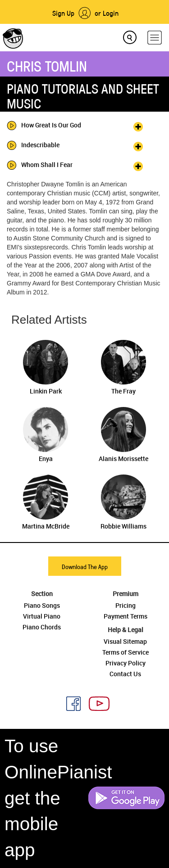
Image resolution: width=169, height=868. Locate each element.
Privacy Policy (126, 663)
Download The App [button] (85, 567)
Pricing (126, 605)
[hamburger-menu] (155, 38)
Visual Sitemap (125, 641)
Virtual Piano (42, 616)
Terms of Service (126, 652)
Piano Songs (42, 605)
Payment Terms (126, 616)
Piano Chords (42, 627)
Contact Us (125, 674)
